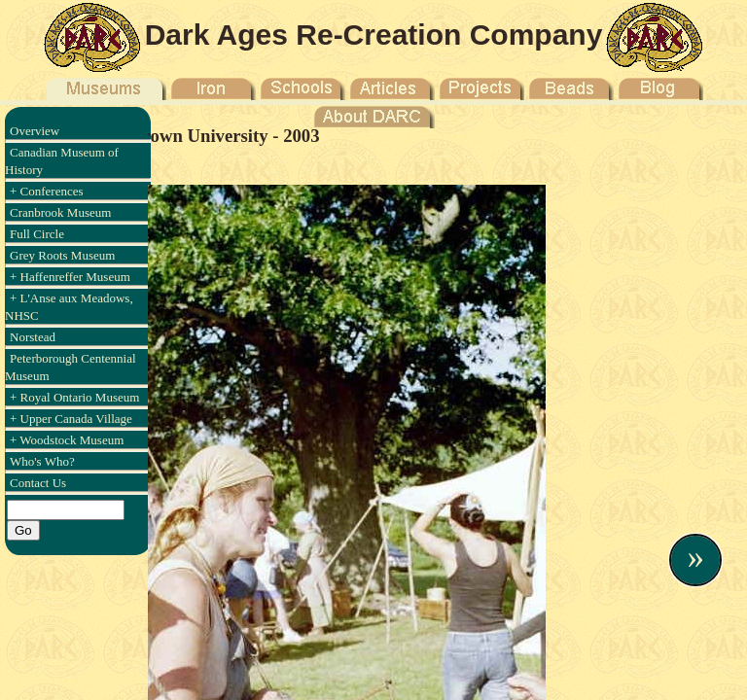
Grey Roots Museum (62, 255)
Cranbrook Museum (60, 212)
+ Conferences (47, 191)
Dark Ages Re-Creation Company (374, 35)
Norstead (33, 337)
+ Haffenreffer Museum (70, 277)
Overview (35, 131)
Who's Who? (42, 461)
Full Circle (37, 234)
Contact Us (38, 483)
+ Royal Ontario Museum (74, 397)
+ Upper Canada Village (71, 419)
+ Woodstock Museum (67, 440)
